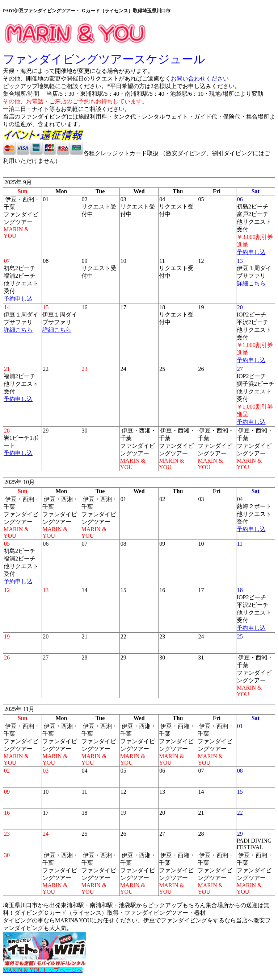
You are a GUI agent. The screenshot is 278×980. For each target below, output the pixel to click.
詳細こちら (251, 283)
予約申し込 (251, 252)
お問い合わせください (200, 78)
